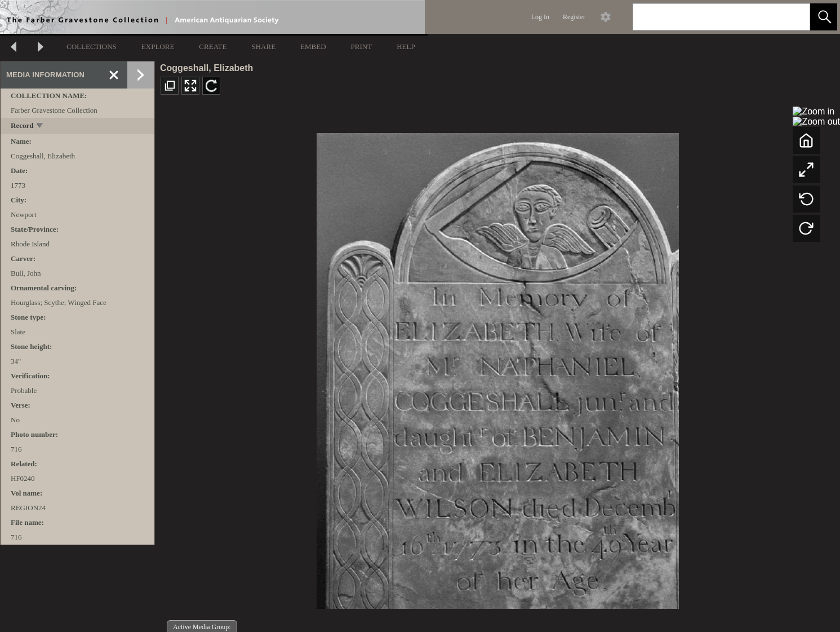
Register (574, 17)
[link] (792, 17)
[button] (824, 17)
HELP (406, 47)
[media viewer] (497, 368)
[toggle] (40, 127)
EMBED (313, 47)
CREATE (213, 47)
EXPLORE (158, 47)
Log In (540, 17)
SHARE (263, 47)
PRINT (362, 47)
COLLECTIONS (92, 47)
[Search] (708, 17)
